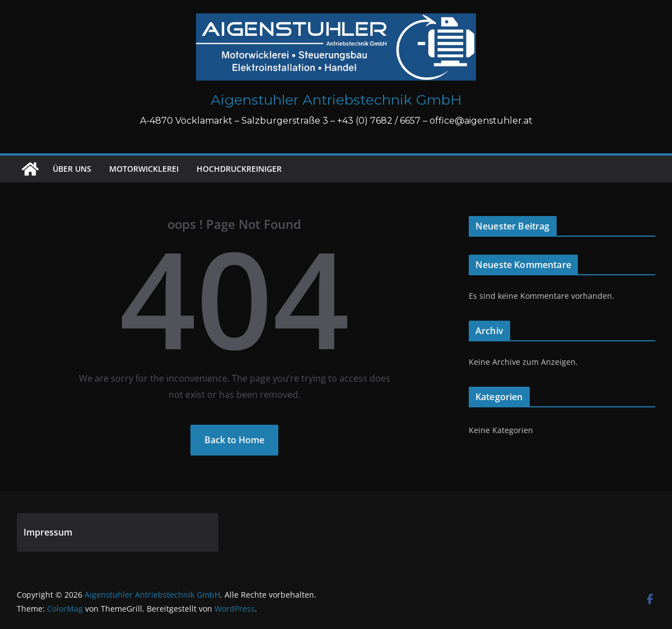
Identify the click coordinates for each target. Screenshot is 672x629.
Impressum (48, 532)
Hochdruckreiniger (239, 169)
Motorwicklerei (144, 169)
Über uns (72, 169)
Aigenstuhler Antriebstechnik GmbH (336, 100)
